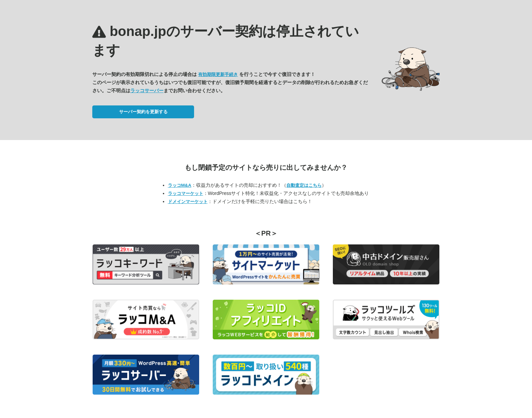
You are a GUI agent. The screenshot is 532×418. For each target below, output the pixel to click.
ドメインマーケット (188, 202)
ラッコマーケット (186, 193)
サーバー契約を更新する (143, 112)
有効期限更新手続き (218, 74)
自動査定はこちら (304, 185)
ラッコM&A (180, 185)
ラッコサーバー (147, 91)
